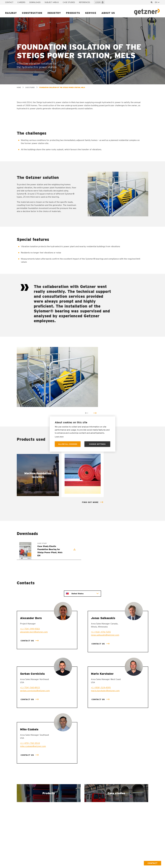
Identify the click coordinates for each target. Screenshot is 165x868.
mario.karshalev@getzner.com (105, 691)
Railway (11, 13)
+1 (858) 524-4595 (101, 688)
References (84, 2)
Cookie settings (97, 444)
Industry (54, 13)
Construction (32, 13)
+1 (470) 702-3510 (30, 743)
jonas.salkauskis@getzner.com (105, 635)
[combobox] (157, 2)
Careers (21, 2)
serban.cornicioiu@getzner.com (35, 691)
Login (99, 2)
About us (108, 13)
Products (73, 13)
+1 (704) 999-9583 (30, 629)
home (19, 87)
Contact (9, 2)
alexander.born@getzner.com (34, 632)
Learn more (59, 437)
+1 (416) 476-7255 (101, 632)
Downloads (35, 2)
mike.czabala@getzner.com (33, 746)
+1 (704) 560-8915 (30, 688)
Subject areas (52, 2)
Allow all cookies (68, 444)
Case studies (69, 2)
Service (91, 13)
